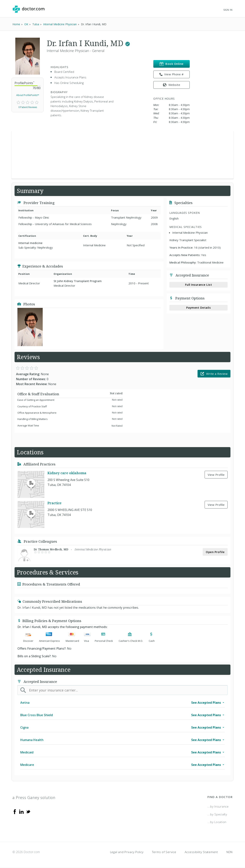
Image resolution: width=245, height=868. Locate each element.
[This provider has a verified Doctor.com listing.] (128, 43)
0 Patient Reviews (28, 107)
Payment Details (199, 308)
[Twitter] (28, 811)
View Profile (216, 475)
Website (171, 85)
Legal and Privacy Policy (127, 852)
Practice (54, 503)
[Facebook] (15, 811)
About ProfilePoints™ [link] (28, 95)
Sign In (228, 10)
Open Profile (215, 552)
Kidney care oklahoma (67, 473)
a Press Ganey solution (34, 798)
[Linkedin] (21, 811)
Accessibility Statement (201, 852)
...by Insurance (218, 806)
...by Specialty (217, 814)
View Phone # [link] (172, 74)
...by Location (217, 822)
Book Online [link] (172, 64)
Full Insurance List (199, 285)
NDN (229, 852)
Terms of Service (164, 852)
